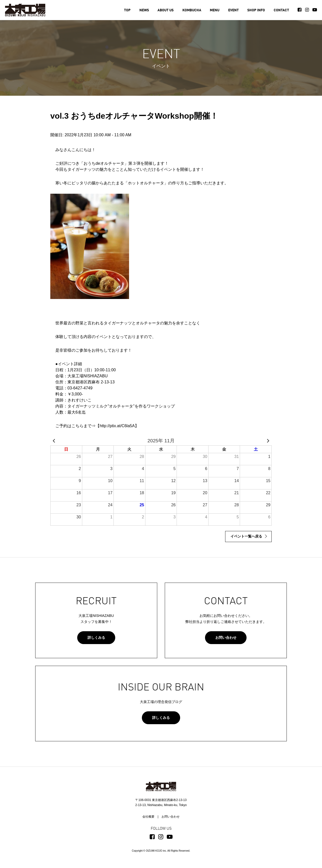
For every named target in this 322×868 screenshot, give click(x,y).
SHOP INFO (256, 10)
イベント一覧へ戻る (246, 536)
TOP (127, 10)
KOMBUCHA (192, 10)
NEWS (144, 10)
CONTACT (281, 10)
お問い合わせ (226, 638)
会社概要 (148, 817)
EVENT (233, 10)
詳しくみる (96, 638)
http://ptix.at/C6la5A (117, 426)
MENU (215, 10)
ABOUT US (166, 10)
